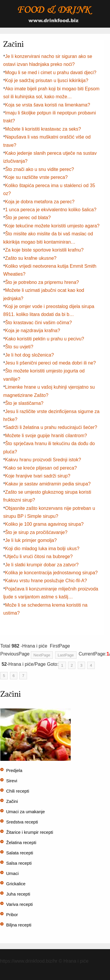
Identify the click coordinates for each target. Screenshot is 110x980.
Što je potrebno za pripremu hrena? (42, 282)
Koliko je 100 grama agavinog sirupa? (44, 524)
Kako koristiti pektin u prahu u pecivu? (44, 339)
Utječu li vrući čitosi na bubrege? (39, 556)
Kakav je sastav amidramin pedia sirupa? (48, 484)
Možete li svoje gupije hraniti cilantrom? (46, 436)
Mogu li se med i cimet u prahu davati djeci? (51, 73)
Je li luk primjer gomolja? (31, 540)
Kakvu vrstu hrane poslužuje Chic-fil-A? (46, 581)
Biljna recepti (19, 925)
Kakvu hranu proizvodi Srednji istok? (43, 460)
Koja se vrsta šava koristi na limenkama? (48, 105)
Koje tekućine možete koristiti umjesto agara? (52, 226)
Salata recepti (20, 853)
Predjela (14, 770)
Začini (12, 801)
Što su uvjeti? (19, 347)
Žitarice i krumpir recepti (30, 832)
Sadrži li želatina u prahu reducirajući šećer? (51, 427)
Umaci (12, 873)
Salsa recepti (19, 863)
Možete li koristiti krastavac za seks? (43, 129)
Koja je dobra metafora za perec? (40, 202)
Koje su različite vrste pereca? (36, 177)
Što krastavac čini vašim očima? (38, 323)
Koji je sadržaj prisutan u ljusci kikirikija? (47, 80)
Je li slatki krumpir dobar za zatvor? (42, 565)
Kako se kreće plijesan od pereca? (41, 468)
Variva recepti (20, 904)
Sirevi (12, 781)
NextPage (42, 655)
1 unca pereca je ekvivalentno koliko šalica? (51, 210)
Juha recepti (18, 894)
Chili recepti (18, 791)
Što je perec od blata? (28, 218)
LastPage (66, 655)
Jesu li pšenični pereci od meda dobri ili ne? (50, 363)
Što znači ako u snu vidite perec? (39, 169)
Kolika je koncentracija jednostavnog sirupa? (51, 573)
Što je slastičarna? (24, 403)
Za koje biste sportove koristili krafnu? (44, 250)
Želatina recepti (21, 842)
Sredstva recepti (22, 822)
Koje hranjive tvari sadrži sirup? (38, 476)
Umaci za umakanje (26, 812)
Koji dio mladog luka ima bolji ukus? (42, 549)
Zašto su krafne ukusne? (31, 258)
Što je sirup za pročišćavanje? (36, 532)
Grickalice (16, 884)
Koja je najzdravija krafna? (33, 331)
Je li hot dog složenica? (29, 355)
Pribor (12, 915)
